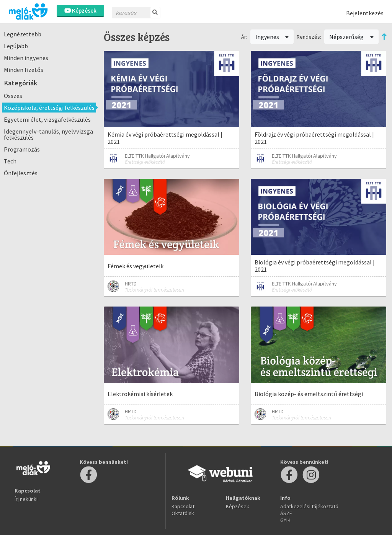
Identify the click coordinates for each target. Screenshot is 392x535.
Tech (10, 161)
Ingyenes (272, 37)
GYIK (285, 520)
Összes (13, 96)
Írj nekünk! (26, 499)
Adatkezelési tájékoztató (309, 506)
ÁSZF (286, 513)
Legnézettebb (23, 34)
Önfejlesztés (21, 173)
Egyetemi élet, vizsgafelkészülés (47, 119)
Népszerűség (351, 37)
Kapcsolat (183, 506)
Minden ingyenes (26, 58)
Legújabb (16, 46)
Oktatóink (183, 513)
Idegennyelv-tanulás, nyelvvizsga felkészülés (48, 134)
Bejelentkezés (365, 13)
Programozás (22, 149)
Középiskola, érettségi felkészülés (49, 108)
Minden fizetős (24, 70)
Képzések (80, 11)
